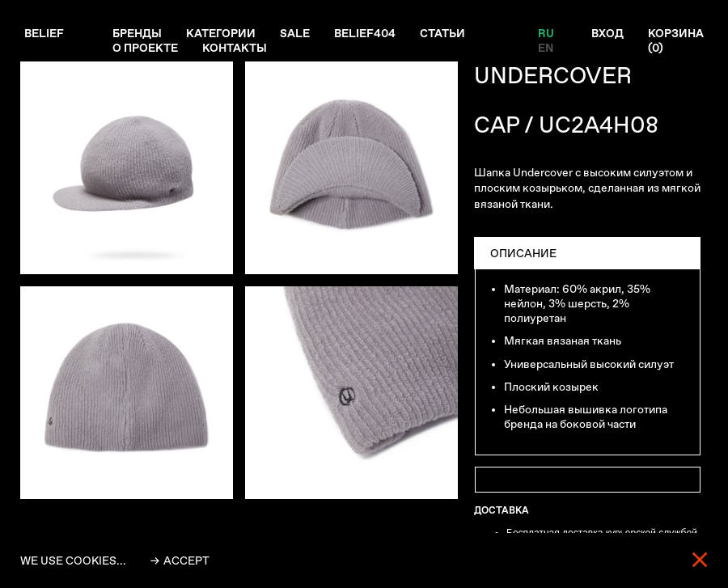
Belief (44, 33)
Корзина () (676, 40)
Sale (295, 33)
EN (546, 48)
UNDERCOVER (553, 76)
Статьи (442, 33)
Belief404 (365, 33)
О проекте (145, 48)
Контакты (235, 48)
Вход (607, 33)
